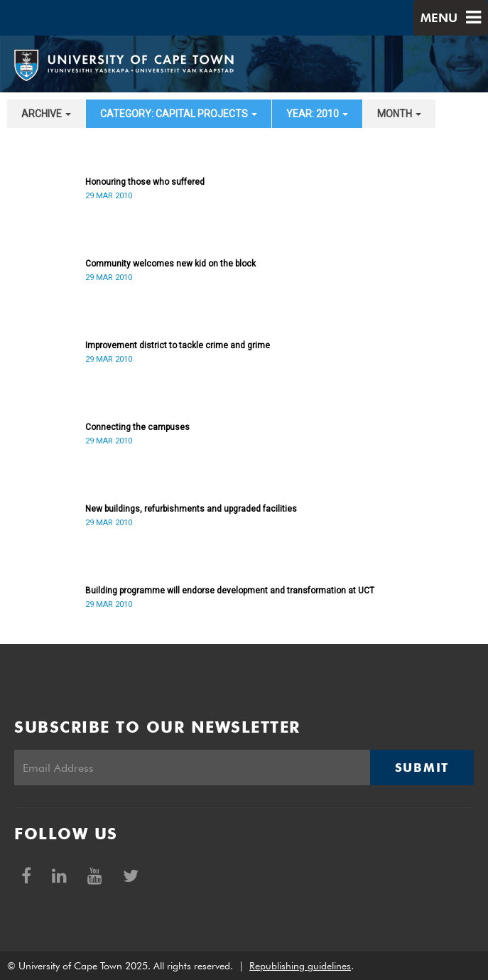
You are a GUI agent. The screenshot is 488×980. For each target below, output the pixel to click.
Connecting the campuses (137, 427)
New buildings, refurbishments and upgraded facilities (191, 509)
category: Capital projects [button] (179, 114)
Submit (422, 768)
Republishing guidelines (300, 966)
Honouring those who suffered (145, 182)
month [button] (399, 114)
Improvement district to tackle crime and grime (178, 345)
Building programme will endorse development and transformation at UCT (230, 591)
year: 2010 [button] (317, 114)
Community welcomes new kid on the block (170, 264)
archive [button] (46, 114)
